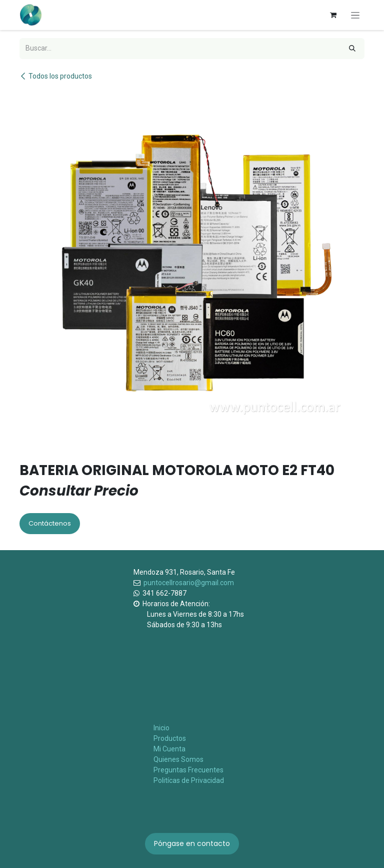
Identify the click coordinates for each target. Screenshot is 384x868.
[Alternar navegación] (355, 15)
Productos (170, 738)
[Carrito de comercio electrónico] (333, 15)
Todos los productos (56, 76)
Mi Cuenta (169, 749)
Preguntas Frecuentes (188, 770)
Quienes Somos (178, 759)
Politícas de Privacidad (189, 780)
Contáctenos (50, 523)
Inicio (161, 728)
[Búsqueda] (352, 49)
